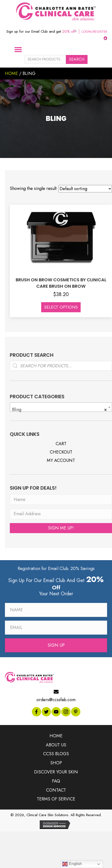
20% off (69, 31)
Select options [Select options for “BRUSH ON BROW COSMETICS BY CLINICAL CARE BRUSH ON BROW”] (61, 307)
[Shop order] (85, 189)
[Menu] (20, 50)
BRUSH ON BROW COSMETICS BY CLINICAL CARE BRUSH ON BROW (61, 283)
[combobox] (61, 406)
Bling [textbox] (59, 409)
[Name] (61, 499)
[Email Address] (61, 513)
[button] (61, 527)
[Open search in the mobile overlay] (61, 365)
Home (11, 73)
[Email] (56, 627)
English (72, 864)
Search (77, 59)
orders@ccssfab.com (56, 699)
